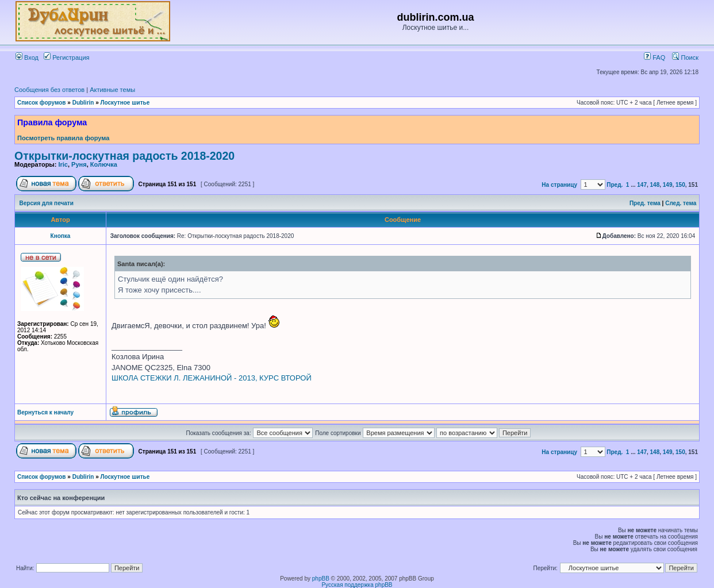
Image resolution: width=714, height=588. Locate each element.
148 (655, 185)
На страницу (559, 185)
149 (668, 185)
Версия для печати (47, 203)
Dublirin (83, 103)
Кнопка (61, 236)
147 (642, 185)
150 (680, 185)
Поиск (685, 57)
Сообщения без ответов (49, 90)
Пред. (615, 185)
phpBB (321, 579)
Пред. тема (645, 203)
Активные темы (112, 90)
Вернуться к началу (45, 412)
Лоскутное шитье (125, 103)
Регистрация (66, 57)
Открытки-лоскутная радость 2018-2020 (124, 156)
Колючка (104, 164)
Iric (63, 164)
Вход (27, 57)
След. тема (681, 203)
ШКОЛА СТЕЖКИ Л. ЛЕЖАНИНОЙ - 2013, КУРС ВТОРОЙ (212, 378)
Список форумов (42, 103)
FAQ (654, 57)
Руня (79, 164)
